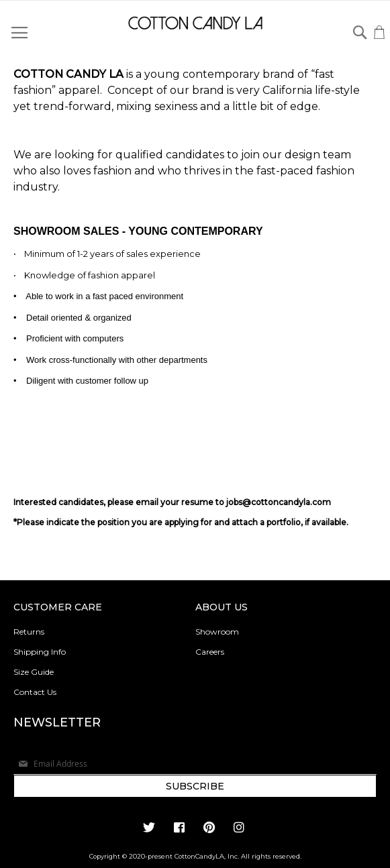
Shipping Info (40, 652)
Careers (210, 652)
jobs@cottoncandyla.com (279, 502)
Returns (29, 632)
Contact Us (35, 692)
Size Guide (34, 672)
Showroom (217, 632)
